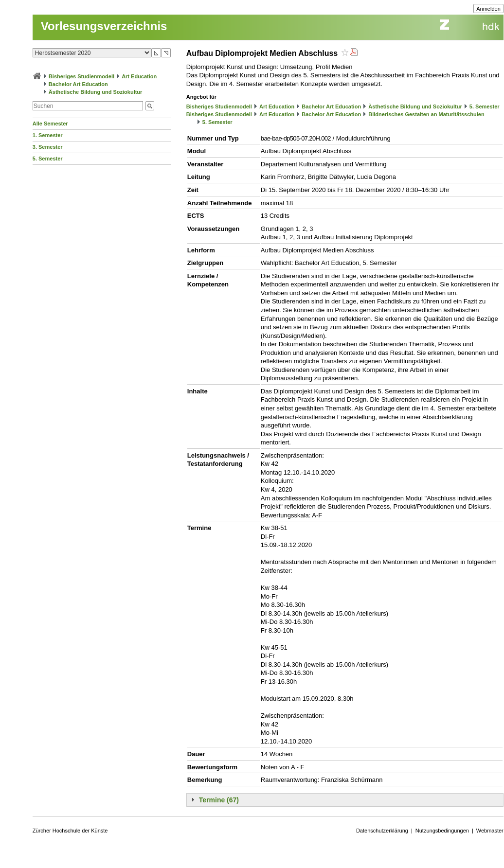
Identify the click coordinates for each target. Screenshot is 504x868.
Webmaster (490, 831)
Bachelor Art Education (78, 84)
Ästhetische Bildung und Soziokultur (96, 92)
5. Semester (48, 159)
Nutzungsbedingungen (442, 831)
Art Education (139, 76)
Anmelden (488, 9)
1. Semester (48, 135)
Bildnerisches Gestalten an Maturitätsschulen (426, 114)
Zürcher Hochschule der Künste (70, 831)
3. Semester (48, 147)
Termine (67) (219, 800)
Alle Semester (50, 124)
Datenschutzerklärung (382, 831)
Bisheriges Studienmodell (81, 76)
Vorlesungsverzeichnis (104, 26)
